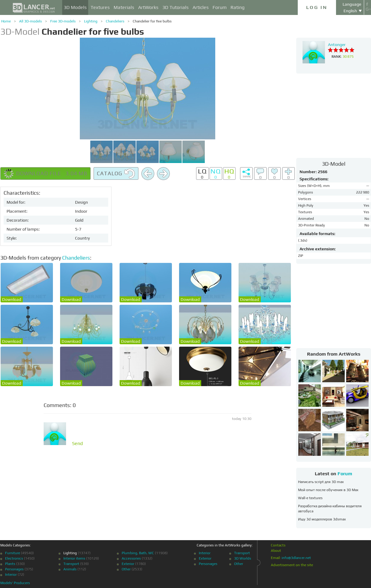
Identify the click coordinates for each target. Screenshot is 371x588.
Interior (11, 575)
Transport (71, 564)
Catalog (116, 174)
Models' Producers (15, 583)
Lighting (91, 21)
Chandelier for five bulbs (152, 21)
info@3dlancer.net (296, 558)
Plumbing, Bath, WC (138, 553)
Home (6, 21)
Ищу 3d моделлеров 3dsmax (322, 519)
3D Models (75, 7)
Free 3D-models (63, 21)
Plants (10, 564)
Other (126, 569)
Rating (238, 7)
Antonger (337, 45)
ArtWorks (148, 7)
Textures (100, 7)
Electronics (14, 558)
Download (12, 299)
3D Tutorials (175, 7)
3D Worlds (243, 558)
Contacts (278, 545)
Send (77, 444)
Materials (124, 7)
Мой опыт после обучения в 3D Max (328, 490)
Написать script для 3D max (321, 482)
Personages (14, 569)
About (276, 551)
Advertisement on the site (292, 565)
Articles (201, 7)
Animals (70, 569)
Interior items (74, 558)
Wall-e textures (310, 498)
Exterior (128, 564)
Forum (220, 7)
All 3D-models (30, 21)
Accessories (131, 558)
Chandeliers (115, 21)
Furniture (13, 553)
